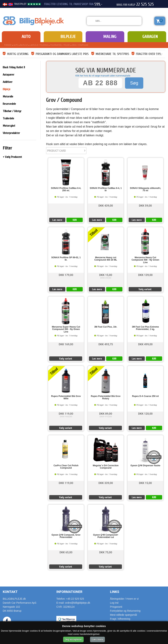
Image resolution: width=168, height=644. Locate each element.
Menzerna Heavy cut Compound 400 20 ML (106, 259)
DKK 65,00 (66, 552)
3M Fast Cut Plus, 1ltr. (106, 327)
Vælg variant (145, 289)
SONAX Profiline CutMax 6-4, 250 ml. (66, 189)
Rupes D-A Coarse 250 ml (145, 396)
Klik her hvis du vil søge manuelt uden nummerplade (103, 76)
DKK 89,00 (106, 413)
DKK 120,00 (145, 413)
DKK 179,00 (66, 275)
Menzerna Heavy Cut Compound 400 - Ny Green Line (145, 260)
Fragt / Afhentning (120, 619)
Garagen (150, 37)
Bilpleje (68, 37)
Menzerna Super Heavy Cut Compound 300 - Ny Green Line (66, 329)
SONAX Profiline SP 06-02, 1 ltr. (66, 259)
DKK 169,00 (66, 344)
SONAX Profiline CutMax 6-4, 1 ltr (106, 189)
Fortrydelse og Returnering (125, 611)
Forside (8, 45)
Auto (26, 37)
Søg (134, 83)
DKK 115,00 (106, 417)
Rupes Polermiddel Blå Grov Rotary (106, 397)
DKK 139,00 (145, 275)
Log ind (114, 603)
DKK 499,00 (145, 344)
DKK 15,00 (106, 275)
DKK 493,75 (106, 344)
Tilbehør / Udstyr (12, 111)
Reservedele (9, 104)
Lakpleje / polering (39, 45)
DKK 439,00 (106, 205)
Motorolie (8, 97)
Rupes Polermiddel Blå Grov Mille (66, 397)
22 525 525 (145, 4)
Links (115, 592)
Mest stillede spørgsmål (123, 615)
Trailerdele (8, 118)
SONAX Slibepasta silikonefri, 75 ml (145, 189)
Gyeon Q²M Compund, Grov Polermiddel (66, 536)
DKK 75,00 (106, 552)
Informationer (69, 592)
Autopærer (9, 75)
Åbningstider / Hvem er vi (124, 599)
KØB (75, 220)
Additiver (8, 82)
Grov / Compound (80, 45)
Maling (110, 37)
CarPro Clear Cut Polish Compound (66, 467)
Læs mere (57, 220)
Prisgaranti (116, 607)
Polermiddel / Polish (60, 45)
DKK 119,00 (66, 413)
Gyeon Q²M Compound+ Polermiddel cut (106, 536)
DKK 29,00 (106, 278)
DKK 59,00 (145, 205)
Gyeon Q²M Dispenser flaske (145, 466)
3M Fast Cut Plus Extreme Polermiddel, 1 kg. (145, 328)
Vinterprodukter (11, 133)
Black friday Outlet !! (14, 67)
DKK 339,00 (106, 483)
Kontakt (10, 592)
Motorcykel (9, 126)
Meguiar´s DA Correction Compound (106, 467)
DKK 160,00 (66, 417)
